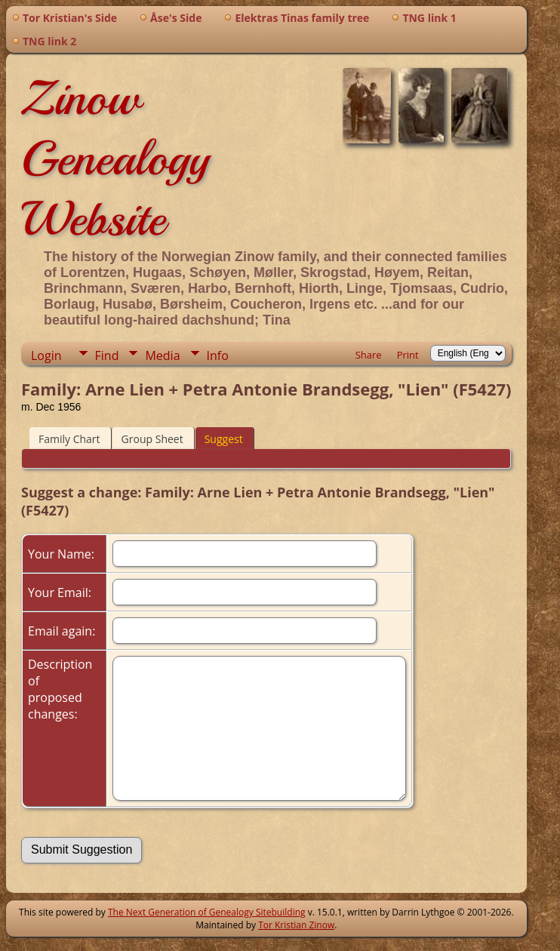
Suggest (224, 439)
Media (162, 355)
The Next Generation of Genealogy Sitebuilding (207, 912)
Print (408, 355)
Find (107, 355)
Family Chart (69, 439)
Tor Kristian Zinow (296, 925)
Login (46, 355)
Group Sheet (152, 439)
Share (369, 355)
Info (218, 355)
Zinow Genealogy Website (115, 158)
